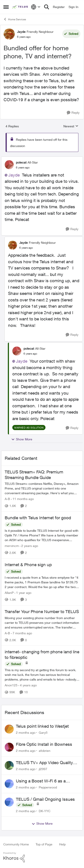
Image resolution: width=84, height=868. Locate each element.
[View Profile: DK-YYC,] (9, 802)
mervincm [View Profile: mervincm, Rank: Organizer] (12, 546)
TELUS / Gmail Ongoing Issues (45, 799)
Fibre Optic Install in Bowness (44, 744)
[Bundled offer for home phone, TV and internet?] (23, 168)
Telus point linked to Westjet (42, 726)
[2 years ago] (29, 546)
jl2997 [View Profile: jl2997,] (43, 769)
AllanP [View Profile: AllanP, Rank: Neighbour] (9, 593)
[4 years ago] (28, 685)
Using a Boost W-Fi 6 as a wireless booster (41, 781)
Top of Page (44, 844)
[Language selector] (36, 7)
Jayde (14, 175)
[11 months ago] (22, 499)
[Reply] (73, 113)
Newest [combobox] (71, 126)
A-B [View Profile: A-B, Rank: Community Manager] (7, 499)
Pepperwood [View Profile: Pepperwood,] (48, 787)
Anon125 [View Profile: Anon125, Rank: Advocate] (11, 685)
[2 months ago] (26, 732)
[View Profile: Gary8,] (9, 729)
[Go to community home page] (20, 7)
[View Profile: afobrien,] (9, 747)
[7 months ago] (22, 633)
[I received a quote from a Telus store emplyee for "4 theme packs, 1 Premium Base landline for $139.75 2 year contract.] (42, 582)
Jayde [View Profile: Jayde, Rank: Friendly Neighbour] (21, 32)
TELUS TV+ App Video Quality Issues (44, 763)
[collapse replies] (42, 159)
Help (62, 844)
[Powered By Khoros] (42, 857)
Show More (22, 439)
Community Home (16, 844)
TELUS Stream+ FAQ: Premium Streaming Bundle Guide (34, 475)
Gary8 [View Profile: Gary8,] (43, 732)
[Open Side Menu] (6, 7)
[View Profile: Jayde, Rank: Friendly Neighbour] (9, 34)
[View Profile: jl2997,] (9, 765)
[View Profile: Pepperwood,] (9, 784)
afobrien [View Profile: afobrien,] (45, 751)
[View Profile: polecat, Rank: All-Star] (9, 165)
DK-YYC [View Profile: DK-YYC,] (45, 811)
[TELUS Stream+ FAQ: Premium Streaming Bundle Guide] (42, 488)
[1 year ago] (23, 593)
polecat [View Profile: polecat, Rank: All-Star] (21, 162)
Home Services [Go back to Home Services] (15, 19)
